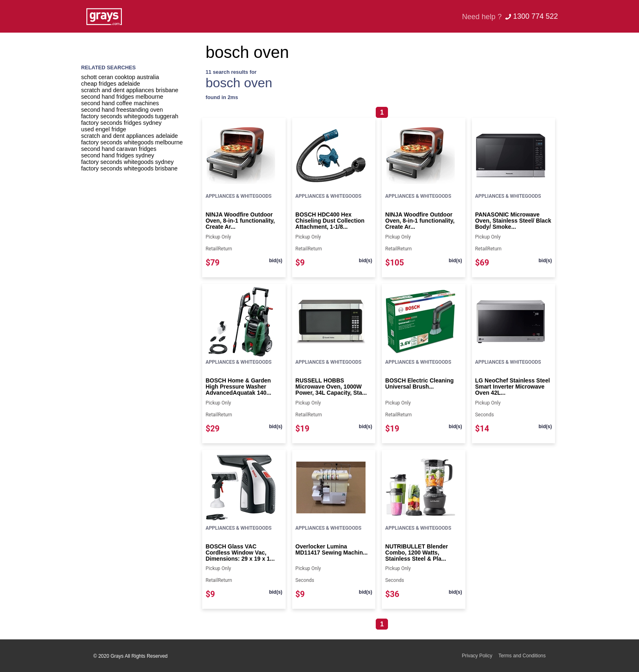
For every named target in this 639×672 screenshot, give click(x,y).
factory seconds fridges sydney (121, 123)
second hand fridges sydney (118, 155)
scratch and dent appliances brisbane (130, 90)
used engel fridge (104, 129)
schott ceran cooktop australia (120, 77)
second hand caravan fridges (119, 149)
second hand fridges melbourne (122, 97)
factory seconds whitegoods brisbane (129, 168)
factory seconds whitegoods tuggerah (130, 116)
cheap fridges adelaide (111, 84)
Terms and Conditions (522, 656)
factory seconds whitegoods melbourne (132, 142)
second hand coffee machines (120, 103)
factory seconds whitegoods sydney (127, 162)
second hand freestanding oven (122, 110)
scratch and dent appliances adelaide (130, 136)
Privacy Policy (477, 656)
